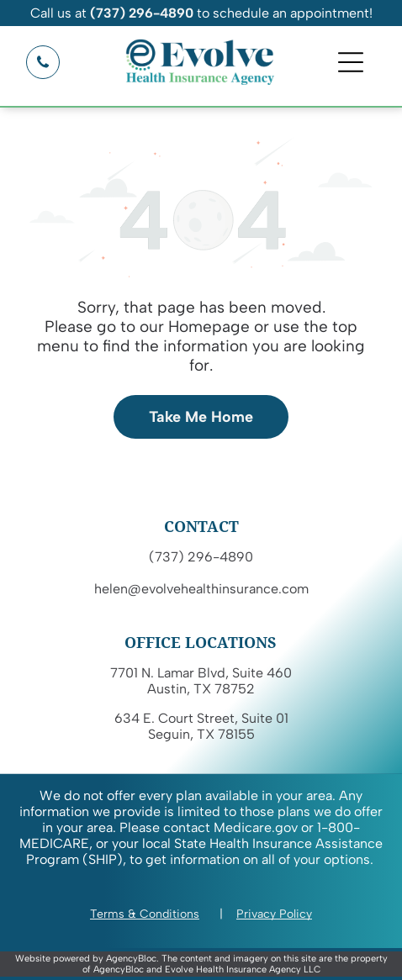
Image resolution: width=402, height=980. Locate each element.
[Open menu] (351, 62)
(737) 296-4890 (201, 557)
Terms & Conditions (145, 914)
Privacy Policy (274, 914)
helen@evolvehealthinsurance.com (201, 589)
